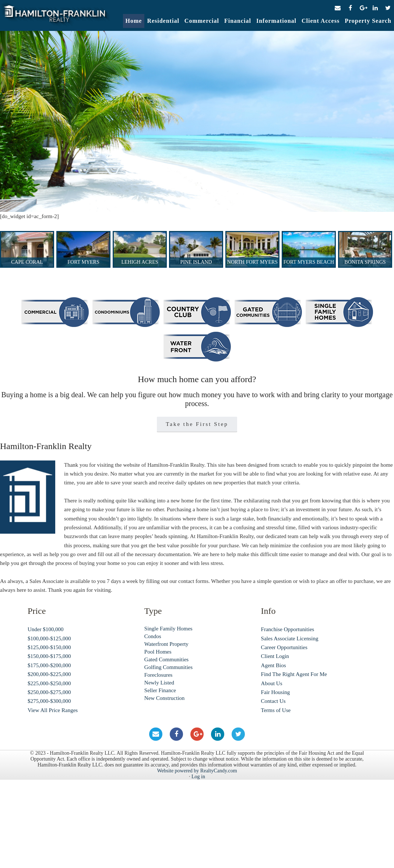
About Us (272, 683)
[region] (197, 121)
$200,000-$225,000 (49, 674)
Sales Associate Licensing (290, 638)
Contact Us (273, 701)
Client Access (321, 21)
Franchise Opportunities (288, 629)
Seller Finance (160, 690)
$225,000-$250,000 (49, 683)
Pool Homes (158, 652)
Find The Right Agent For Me (294, 674)
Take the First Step (197, 424)
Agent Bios (274, 665)
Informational (276, 21)
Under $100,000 (46, 629)
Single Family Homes (168, 629)
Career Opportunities (284, 647)
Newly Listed (159, 683)
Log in (198, 777)
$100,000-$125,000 (49, 638)
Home (134, 21)
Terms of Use (276, 710)
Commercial (202, 21)
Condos (153, 636)
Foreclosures (159, 675)
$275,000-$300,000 (49, 701)
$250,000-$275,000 (49, 692)
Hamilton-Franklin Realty (55, 16)
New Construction (165, 698)
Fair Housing (276, 692)
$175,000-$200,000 (49, 665)
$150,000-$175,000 (49, 656)
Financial (238, 21)
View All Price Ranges (53, 710)
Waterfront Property (166, 644)
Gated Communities (166, 659)
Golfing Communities (168, 667)
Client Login (275, 656)
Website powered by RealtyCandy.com (197, 771)
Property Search (368, 21)
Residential (163, 21)
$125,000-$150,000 (49, 647)
